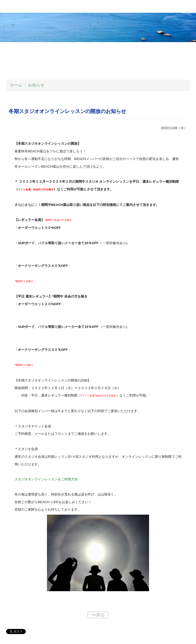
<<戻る (98, 615)
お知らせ (36, 85)
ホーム (16, 85)
